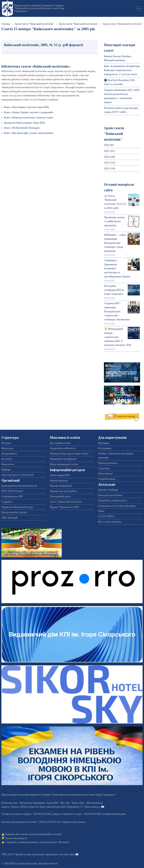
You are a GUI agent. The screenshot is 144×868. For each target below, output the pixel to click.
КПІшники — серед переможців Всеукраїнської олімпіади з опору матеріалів (115, 243)
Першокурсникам (107, 463)
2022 (106, 169)
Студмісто (7, 502)
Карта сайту (78, 803)
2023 (106, 163)
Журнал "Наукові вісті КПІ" (65, 507)
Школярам (104, 443)
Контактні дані (9, 803)
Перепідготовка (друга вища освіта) (69, 454)
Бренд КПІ (52, 803)
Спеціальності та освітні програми (117, 506)
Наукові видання (59, 481)
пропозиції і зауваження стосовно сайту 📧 (55, 854)
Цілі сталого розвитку (110, 522)
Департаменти (9, 454)
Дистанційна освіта (60, 443)
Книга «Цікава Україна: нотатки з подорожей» (29, 112)
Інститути (7, 459)
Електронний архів (60, 496)
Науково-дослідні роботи (63, 491)
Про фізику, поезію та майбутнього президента (114, 221)
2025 (106, 151)
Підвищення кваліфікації (63, 459)
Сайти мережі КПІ (60, 475)
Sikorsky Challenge (108, 490)
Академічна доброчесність (112, 500)
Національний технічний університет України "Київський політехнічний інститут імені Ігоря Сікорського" (39, 8)
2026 (106, 145)
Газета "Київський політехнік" (66, 502)
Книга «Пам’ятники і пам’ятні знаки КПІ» (27, 107)
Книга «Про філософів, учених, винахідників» (29, 133)
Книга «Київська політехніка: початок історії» (29, 118)
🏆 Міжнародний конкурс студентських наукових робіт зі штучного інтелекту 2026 (118, 337)
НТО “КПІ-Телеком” (12, 491)
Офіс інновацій (10, 518)
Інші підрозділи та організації (17, 475)
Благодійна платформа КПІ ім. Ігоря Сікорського (114, 290)
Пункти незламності (16, 838)
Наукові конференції (61, 486)
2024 (106, 157)
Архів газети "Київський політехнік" (34, 24)
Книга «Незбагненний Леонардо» (22, 128)
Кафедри (6, 470)
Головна (6, 24)
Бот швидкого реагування (71, 822)
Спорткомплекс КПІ (12, 496)
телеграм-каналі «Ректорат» (55, 842)
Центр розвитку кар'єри (14, 512)
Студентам (104, 468)
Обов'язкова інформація (32, 803)
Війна (101, 511)
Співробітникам (107, 479)
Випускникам (105, 474)
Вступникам (105, 448)
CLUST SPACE (106, 516)
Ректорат (6, 443)
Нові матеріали (95, 803)
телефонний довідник (114, 814)
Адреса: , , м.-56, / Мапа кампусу (51, 807)
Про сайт (65, 803)
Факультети (8, 464)
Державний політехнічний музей (19, 486)
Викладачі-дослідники (110, 495)
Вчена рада (7, 448)
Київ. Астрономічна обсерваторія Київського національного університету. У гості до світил (122, 70)
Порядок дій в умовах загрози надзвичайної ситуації (33, 834)
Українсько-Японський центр (17, 507)
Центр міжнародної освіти (64, 464)
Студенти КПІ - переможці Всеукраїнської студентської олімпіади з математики (117, 311)
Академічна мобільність (63, 448)
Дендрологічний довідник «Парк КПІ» (25, 123)
